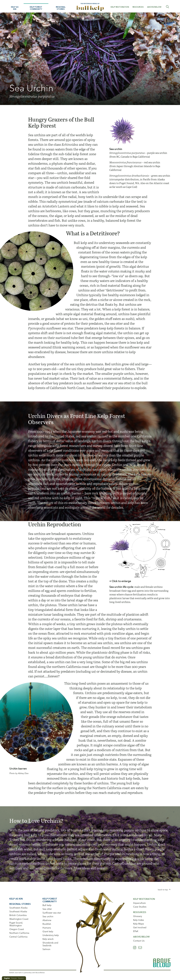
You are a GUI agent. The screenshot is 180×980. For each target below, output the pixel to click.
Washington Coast (19, 919)
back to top (163, 890)
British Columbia (18, 915)
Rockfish (47, 924)
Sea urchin (48, 916)
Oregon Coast (17, 929)
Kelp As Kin (15, 8)
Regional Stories (61, 8)
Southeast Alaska (18, 911)
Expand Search (167, 7)
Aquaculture (139, 903)
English (7, 978)
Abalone (47, 920)
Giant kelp (48, 931)
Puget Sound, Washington (16, 924)
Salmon (46, 949)
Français (14, 978)
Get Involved (140, 927)
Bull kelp (47, 905)
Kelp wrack (48, 939)
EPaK (136, 931)
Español (21, 978)
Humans (47, 928)
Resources (138, 7)
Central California (18, 937)
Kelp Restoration (120, 7)
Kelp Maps (138, 924)
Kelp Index (138, 920)
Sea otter (47, 909)
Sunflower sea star (52, 913)
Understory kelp (51, 935)
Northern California (19, 933)
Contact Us (139, 941)
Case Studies (140, 907)
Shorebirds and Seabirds (50, 944)
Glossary (138, 916)
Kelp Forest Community (36, 8)
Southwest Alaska (18, 908)
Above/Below (154, 7)
